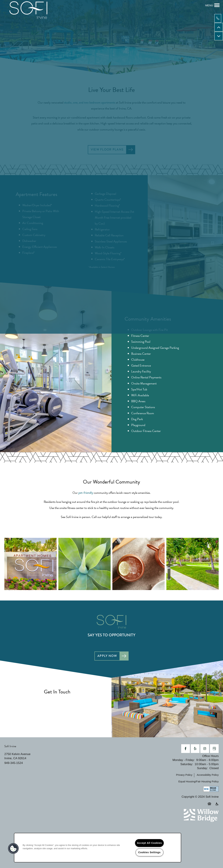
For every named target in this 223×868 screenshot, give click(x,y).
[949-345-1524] (219, 18)
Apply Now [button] (107, 657)
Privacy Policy (184, 776)
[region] (98, 848)
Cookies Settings (149, 852)
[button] (13, 849)
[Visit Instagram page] (205, 749)
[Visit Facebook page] (186, 749)
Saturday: (187, 765)
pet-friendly (86, 493)
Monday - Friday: (184, 761)
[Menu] (212, 5)
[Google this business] (214, 749)
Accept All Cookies (149, 843)
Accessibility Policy (208, 776)
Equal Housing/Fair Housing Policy (199, 782)
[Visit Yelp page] (195, 749)
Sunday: (202, 769)
